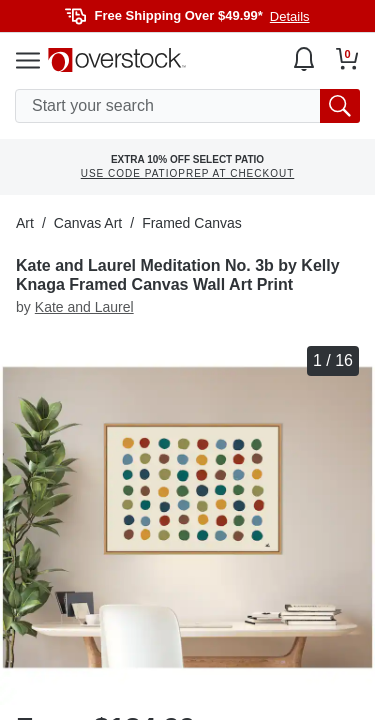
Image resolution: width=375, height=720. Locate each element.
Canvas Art (88, 223)
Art (25, 223)
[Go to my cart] (347, 59)
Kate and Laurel (84, 307)
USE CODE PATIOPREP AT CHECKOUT (188, 173)
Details (290, 16)
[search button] (340, 106)
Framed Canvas (192, 223)
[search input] (187, 106)
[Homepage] (117, 60)
